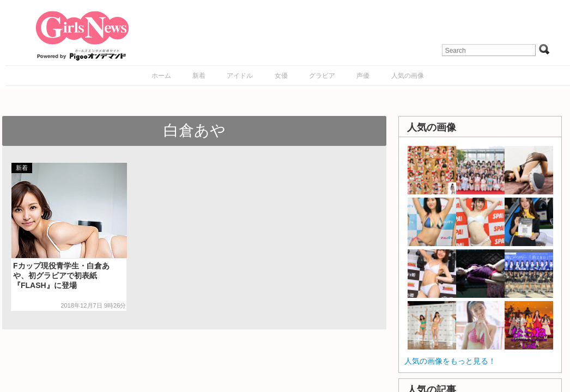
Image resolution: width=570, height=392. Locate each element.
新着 (199, 76)
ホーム (161, 76)
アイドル (240, 76)
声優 (363, 76)
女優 (281, 76)
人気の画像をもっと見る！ (450, 361)
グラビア (322, 76)
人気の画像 (408, 76)
